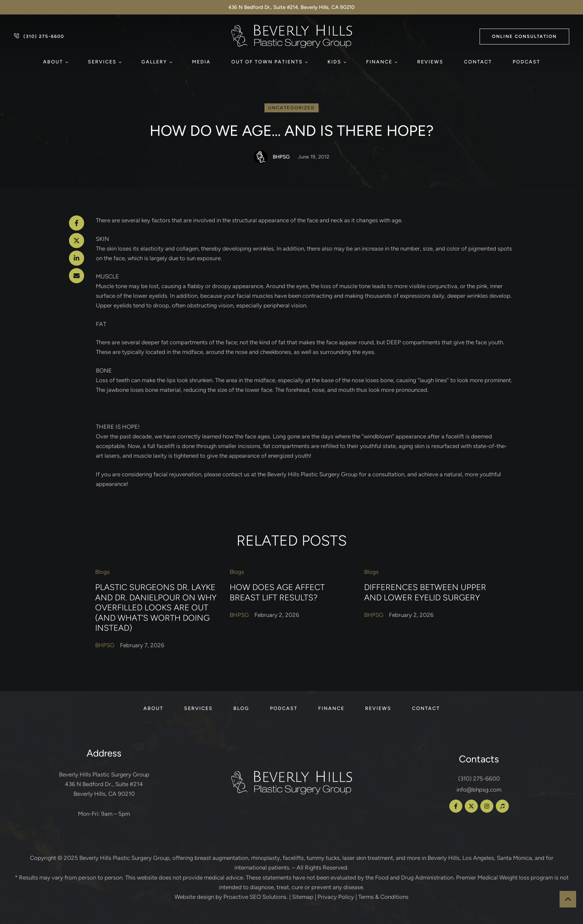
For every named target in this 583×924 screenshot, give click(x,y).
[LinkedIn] (77, 258)
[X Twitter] (77, 241)
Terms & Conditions (383, 897)
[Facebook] (77, 223)
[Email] (77, 276)
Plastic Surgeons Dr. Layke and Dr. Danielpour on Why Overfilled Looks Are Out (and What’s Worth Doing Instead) (156, 607)
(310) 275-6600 (479, 779)
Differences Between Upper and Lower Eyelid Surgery (425, 592)
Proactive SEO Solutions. (256, 897)
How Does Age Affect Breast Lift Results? (277, 592)
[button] (524, 37)
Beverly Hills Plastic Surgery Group (124, 858)
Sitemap (303, 897)
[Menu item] (55, 62)
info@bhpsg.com (479, 790)
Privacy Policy (336, 897)
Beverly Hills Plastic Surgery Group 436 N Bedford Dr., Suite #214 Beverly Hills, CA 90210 (104, 784)
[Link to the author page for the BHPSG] (261, 157)
